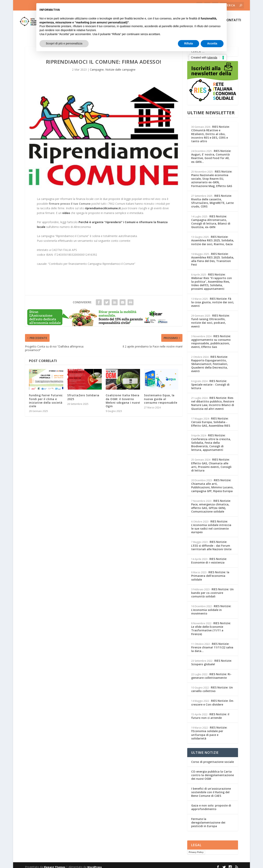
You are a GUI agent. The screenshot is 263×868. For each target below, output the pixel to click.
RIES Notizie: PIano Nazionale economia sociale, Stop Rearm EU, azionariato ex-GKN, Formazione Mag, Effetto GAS (212, 175)
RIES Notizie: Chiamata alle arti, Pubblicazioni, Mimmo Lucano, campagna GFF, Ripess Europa (212, 482)
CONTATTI (233, 23)
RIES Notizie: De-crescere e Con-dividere (213, 699)
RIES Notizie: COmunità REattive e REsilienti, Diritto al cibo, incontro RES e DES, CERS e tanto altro (210, 130)
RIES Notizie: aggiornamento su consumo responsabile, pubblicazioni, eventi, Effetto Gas (211, 338)
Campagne (97, 66)
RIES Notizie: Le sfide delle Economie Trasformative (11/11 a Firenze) (211, 625)
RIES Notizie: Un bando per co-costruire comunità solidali (212, 589)
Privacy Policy (196, 849)
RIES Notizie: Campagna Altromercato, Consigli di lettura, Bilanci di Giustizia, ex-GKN (211, 218)
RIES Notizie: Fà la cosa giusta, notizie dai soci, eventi (213, 299)
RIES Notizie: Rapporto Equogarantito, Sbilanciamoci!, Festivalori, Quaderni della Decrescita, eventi (210, 360)
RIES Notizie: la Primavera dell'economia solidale (210, 572)
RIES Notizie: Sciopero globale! (212, 659)
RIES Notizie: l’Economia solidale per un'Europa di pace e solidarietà (209, 729)
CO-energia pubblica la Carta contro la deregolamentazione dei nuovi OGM (213, 772)
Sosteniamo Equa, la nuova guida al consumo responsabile (161, 395)
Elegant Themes (55, 863)
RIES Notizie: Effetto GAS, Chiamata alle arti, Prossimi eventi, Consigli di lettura (211, 461)
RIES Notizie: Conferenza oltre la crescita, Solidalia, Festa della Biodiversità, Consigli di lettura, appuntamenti (211, 439)
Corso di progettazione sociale (213, 758)
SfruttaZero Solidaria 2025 (83, 393)
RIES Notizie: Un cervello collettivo (212, 686)
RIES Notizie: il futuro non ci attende (210, 712)
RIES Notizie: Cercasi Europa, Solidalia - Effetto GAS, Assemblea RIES (211, 418)
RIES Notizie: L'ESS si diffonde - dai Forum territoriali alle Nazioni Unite (211, 542)
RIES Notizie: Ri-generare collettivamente (211, 672)
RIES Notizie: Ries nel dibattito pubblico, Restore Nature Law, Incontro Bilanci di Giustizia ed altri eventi (213, 400)
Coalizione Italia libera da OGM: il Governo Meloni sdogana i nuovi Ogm (123, 397)
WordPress (95, 863)
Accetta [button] (212, 43)
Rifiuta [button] (189, 43)
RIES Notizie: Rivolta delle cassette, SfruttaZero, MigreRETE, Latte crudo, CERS (212, 198)
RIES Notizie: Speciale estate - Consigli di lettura (210, 381)
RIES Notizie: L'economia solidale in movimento (211, 606)
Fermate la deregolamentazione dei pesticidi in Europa (208, 819)
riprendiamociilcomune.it (103, 205)
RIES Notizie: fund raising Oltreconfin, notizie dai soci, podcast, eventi (210, 317)
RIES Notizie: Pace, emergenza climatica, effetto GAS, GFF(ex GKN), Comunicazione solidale (211, 503)
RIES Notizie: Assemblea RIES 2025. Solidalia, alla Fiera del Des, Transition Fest (213, 256)
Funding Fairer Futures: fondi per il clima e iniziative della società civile (46, 397)
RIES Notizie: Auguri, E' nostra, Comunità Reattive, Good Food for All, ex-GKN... (211, 153)
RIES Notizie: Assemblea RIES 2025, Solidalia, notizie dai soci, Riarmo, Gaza (213, 237)
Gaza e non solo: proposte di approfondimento (211, 804)
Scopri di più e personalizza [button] (64, 43)
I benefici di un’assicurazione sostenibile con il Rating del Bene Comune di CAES (211, 789)
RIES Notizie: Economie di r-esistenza (209, 557)
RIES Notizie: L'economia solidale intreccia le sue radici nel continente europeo (211, 523)
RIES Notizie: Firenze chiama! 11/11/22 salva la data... (212, 644)
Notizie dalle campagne (120, 66)
